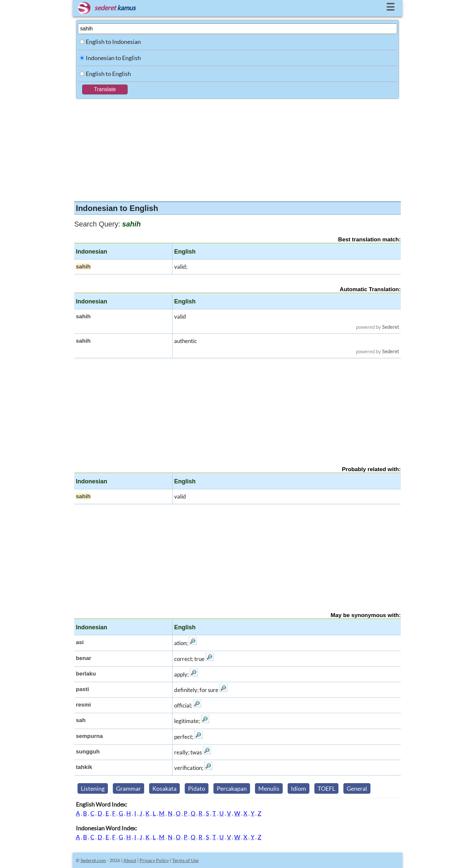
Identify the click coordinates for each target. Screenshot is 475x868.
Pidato (197, 788)
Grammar (128, 788)
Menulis (269, 788)
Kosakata (164, 788)
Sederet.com (93, 860)
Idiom (299, 788)
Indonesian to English (113, 58)
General (357, 788)
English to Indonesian (113, 42)
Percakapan (232, 788)
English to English (108, 74)
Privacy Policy (154, 860)
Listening (93, 788)
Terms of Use (185, 860)
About (130, 860)
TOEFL (326, 788)
